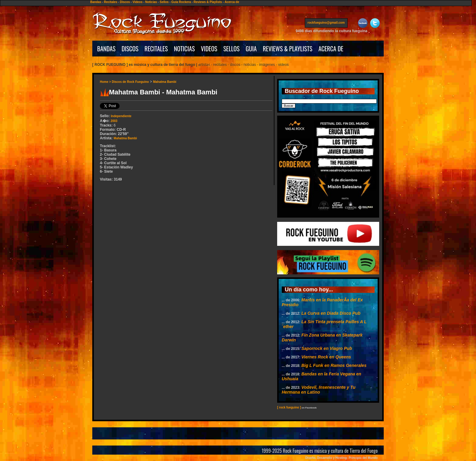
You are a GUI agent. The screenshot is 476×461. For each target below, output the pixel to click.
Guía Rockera (181, 2)
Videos (138, 2)
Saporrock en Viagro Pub (327, 348)
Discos (125, 2)
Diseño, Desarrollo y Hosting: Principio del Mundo (342, 458)
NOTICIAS (184, 49)
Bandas (96, 2)
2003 (114, 121)
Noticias (151, 2)
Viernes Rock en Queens (326, 357)
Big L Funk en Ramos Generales (334, 365)
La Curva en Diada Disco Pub (331, 313)
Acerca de (232, 2)
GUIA (251, 49)
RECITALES (156, 49)
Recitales (110, 2)
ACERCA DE (331, 49)
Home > (106, 82)
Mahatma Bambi (165, 82)
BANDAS (106, 49)
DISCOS (130, 49)
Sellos (164, 2)
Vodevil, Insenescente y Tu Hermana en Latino (319, 390)
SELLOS (232, 49)
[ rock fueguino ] (289, 407)
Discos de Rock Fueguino (130, 82)
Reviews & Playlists (208, 2)
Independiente (121, 116)
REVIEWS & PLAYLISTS (288, 49)
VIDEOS (209, 49)
